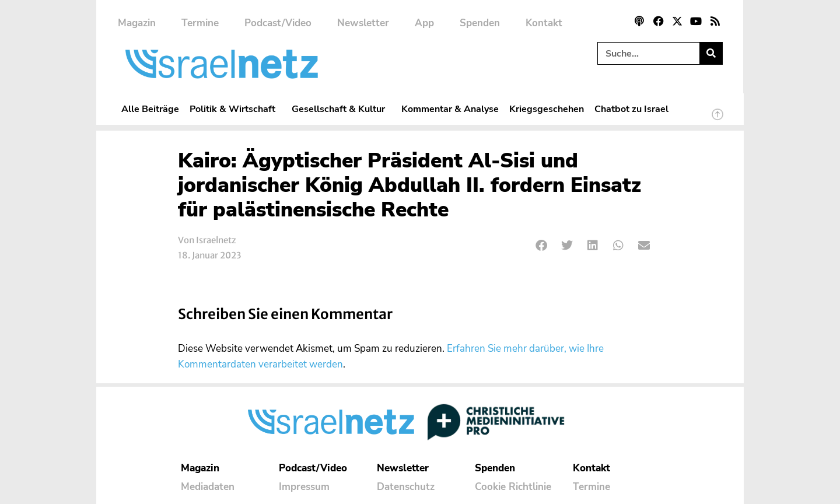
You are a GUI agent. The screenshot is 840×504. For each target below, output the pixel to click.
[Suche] (711, 53)
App (424, 23)
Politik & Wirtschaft (235, 109)
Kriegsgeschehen (547, 109)
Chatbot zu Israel (631, 109)
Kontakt (544, 23)
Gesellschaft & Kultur (341, 109)
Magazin (137, 23)
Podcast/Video (278, 23)
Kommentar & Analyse (450, 109)
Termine (200, 23)
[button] (542, 246)
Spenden (480, 23)
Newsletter (363, 23)
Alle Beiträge (150, 109)
